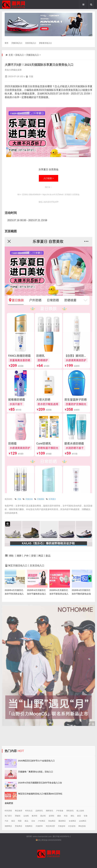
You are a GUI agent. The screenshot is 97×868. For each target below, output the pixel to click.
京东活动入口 (31, 43)
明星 (20, 821)
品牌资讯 (39, 811)
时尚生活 (29, 811)
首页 (6, 43)
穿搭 (34, 556)
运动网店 (83, 821)
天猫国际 (41, 499)
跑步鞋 (43, 816)
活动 (33, 821)
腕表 (59, 816)
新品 (48, 556)
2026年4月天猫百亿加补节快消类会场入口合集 (14, 594)
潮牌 (19, 556)
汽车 (6, 821)
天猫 (19, 499)
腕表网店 (62, 821)
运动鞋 (26, 816)
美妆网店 (52, 821)
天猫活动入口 (17, 43)
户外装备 (60, 811)
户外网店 (42, 821)
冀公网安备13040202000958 (50, 840)
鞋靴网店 (29, 826)
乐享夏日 (52, 499)
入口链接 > (48, 178)
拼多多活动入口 (45, 43)
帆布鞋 (35, 816)
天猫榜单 (39, 826)
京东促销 (72, 826)
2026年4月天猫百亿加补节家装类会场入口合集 (59, 594)
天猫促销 (61, 826)
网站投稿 (82, 826)
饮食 (86, 816)
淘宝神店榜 (50, 826)
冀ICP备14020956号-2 (62, 836)
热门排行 (8, 816)
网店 (41, 556)
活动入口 (19, 55)
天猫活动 (29, 499)
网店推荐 (19, 811)
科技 (66, 816)
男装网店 (19, 826)
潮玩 (72, 816)
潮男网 (29, 836)
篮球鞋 (52, 816)
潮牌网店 (8, 826)
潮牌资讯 (49, 811)
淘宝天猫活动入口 (18, 566)
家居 (79, 816)
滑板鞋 (18, 816)
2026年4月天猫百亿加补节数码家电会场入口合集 (81, 594)
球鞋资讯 (70, 811)
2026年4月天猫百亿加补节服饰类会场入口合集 (37, 594)
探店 (13, 821)
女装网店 (72, 821)
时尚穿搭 (8, 811)
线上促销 (80, 811)
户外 (26, 556)
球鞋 (11, 556)
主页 (11, 55)
